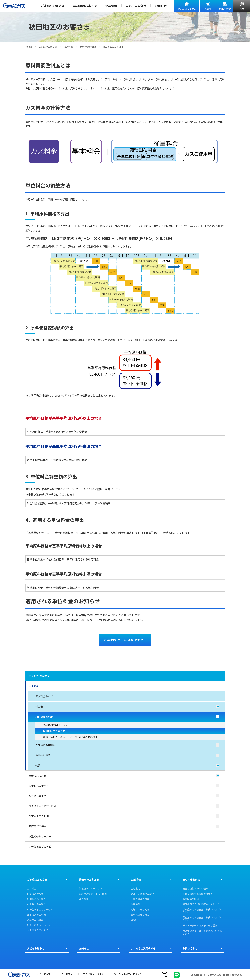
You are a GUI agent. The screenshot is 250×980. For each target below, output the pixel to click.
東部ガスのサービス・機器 (93, 894)
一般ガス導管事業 (140, 899)
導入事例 (84, 899)
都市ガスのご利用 (124, 816)
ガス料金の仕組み (127, 745)
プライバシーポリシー (94, 974)
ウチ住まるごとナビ (187, 9)
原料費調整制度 (88, 47)
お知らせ (161, 6)
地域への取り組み (140, 910)
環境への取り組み (140, 915)
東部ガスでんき (124, 775)
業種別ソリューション (91, 889)
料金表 (127, 706)
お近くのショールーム (41, 836)
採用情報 (135, 904)
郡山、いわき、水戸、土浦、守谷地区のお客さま (70, 737)
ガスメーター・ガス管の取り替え (200, 926)
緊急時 (208, 9)
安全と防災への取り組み (195, 889)
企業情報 (111, 6)
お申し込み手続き (124, 786)
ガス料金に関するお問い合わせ (123, 640)
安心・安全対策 (136, 6)
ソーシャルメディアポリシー (129, 974)
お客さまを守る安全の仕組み (198, 894)
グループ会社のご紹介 (142, 894)
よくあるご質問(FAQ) (143, 948)
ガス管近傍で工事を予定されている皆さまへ (202, 932)
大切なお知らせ (36, 948)
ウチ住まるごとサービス (124, 806)
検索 (242, 9)
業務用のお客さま (85, 6)
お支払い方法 (127, 755)
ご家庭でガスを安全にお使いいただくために (202, 911)
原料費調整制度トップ (55, 725)
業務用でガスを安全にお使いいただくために (202, 919)
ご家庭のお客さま (53, 6)
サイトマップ (44, 974)
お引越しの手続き (124, 796)
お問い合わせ (225, 9)
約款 (127, 765)
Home (29, 47)
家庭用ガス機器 (124, 826)
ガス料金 (68, 47)
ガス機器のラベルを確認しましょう (201, 904)
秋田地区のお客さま (54, 731)
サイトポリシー (67, 974)
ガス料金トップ (44, 696)
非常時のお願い (191, 899)
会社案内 (135, 889)
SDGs (134, 920)
